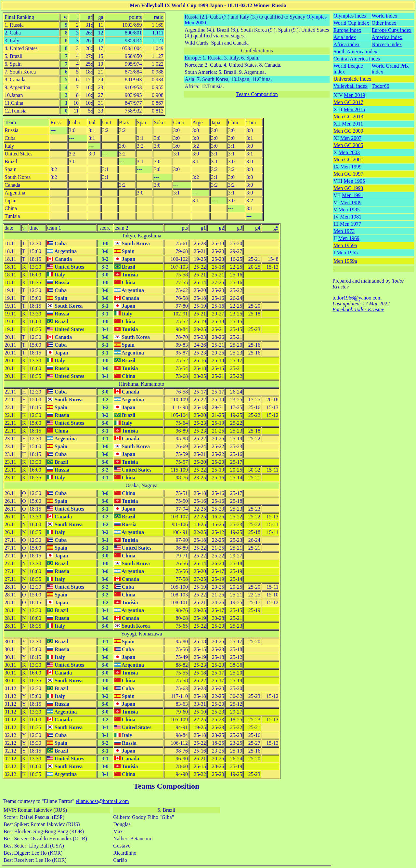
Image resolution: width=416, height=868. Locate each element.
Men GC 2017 (348, 102)
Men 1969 (349, 238)
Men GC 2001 (348, 160)
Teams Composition (257, 94)
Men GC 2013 (348, 117)
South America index (355, 52)
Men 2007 (351, 138)
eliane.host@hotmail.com (102, 801)
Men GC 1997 (348, 174)
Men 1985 (349, 210)
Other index (384, 23)
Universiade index (352, 79)
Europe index (347, 30)
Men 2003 (349, 152)
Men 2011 (352, 124)
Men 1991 (352, 195)
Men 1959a (345, 261)
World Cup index (351, 23)
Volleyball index (351, 86)
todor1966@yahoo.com (357, 298)
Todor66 (381, 86)
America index (387, 37)
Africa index (346, 44)
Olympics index (350, 16)
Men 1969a (345, 245)
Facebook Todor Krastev (358, 309)
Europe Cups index (392, 30)
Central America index (357, 59)
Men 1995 (354, 181)
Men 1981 (351, 217)
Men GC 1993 (348, 188)
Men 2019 (354, 95)
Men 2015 (354, 109)
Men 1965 (347, 253)
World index (385, 16)
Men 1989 (351, 202)
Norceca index (387, 44)
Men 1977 (351, 224)
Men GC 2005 (348, 145)
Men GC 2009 (348, 131)
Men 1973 (344, 231)
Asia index (345, 37)
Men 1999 (351, 167)
